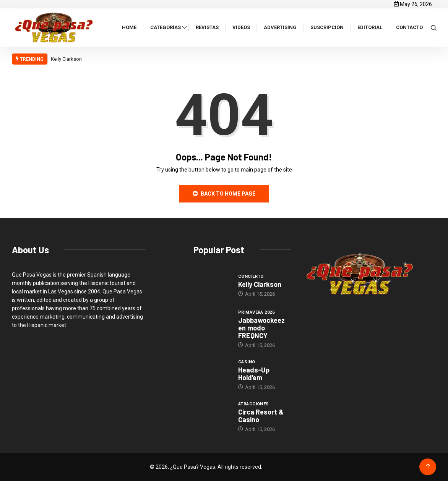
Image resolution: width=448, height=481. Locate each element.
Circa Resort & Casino (261, 416)
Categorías (166, 27)
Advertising (280, 27)
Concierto (251, 276)
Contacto (409, 27)
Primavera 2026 (256, 312)
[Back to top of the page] (428, 467)
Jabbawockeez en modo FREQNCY (261, 328)
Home (129, 27)
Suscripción (327, 27)
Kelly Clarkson (67, 59)
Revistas (207, 27)
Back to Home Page (224, 194)
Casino (247, 362)
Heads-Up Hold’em (254, 374)
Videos (241, 27)
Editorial (370, 27)
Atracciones (254, 404)
